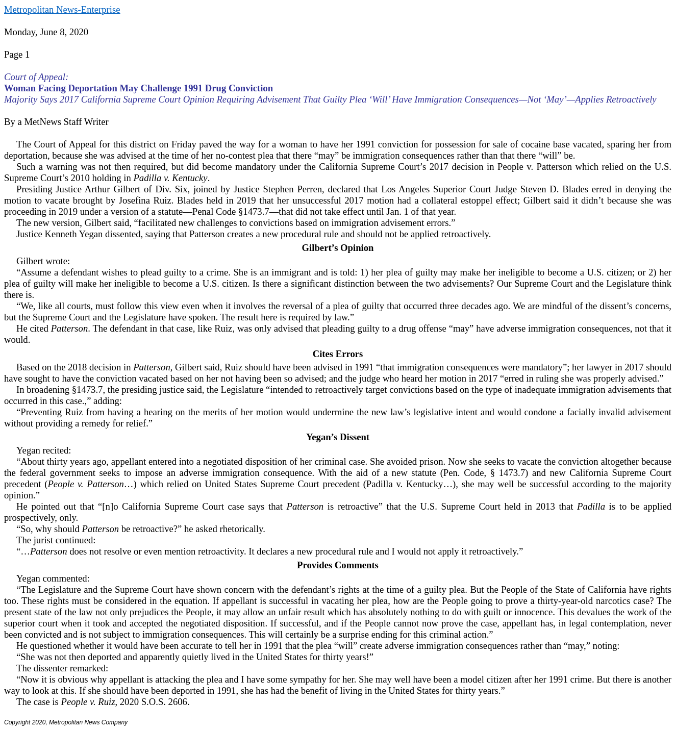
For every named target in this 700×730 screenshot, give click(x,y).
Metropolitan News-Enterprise (62, 9)
